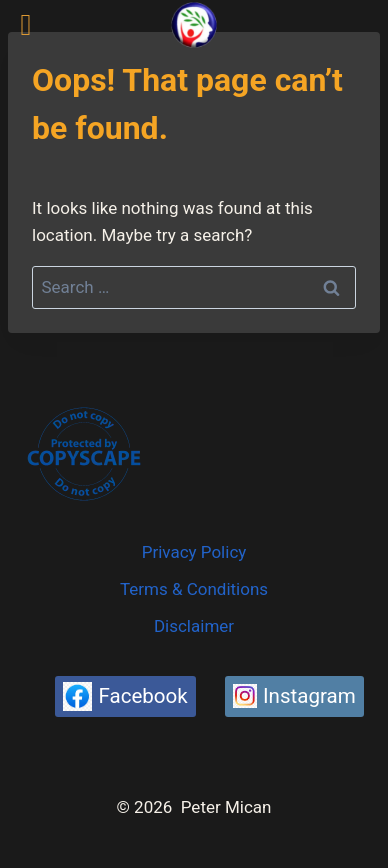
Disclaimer (194, 626)
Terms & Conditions (194, 589)
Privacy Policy (194, 552)
